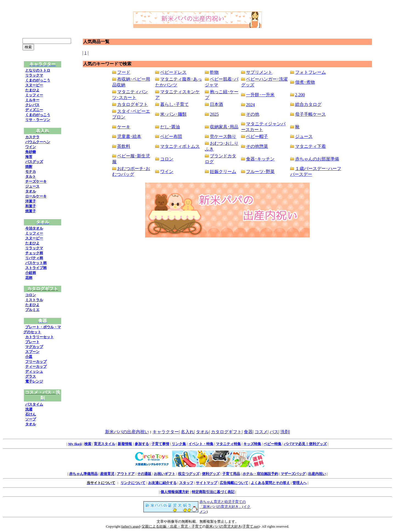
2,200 (300, 95)
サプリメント (259, 72)
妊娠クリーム (223, 172)
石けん (31, 414)
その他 (253, 114)
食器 (248, 432)
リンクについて (133, 483)
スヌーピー (34, 85)
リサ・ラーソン (38, 120)
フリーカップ (36, 362)
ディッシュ (34, 371)
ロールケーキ (36, 196)
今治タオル (34, 228)
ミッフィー (34, 95)
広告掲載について (234, 483)
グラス (31, 376)
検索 (88, 444)
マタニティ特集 (228, 444)
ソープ (31, 419)
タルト (31, 176)
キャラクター (166, 432)
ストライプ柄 (36, 268)
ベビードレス (173, 72)
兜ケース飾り (223, 136)
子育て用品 (231, 474)
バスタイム (34, 404)
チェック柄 (34, 253)
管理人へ (300, 483)
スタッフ (186, 483)
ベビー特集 (273, 444)
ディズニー (34, 110)
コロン (31, 295)
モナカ (31, 172)
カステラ (32, 137)
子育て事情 (160, 444)
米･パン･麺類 (173, 114)
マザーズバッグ (293, 474)
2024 (250, 105)
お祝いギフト (165, 474)
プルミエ (32, 310)
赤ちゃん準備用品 (83, 474)
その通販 (144, 474)
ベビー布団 (171, 136)
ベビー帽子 (257, 136)
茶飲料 (124, 146)
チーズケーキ (36, 181)
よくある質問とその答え (270, 483)
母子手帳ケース (311, 114)
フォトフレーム (311, 72)
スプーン (32, 352)
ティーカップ (36, 367)
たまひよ (32, 90)
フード (124, 72)
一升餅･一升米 (260, 95)
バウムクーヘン (38, 142)
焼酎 (29, 167)
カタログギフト (132, 104)
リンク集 (179, 444)
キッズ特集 (252, 444)
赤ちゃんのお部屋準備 (317, 159)
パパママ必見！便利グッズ (305, 444)
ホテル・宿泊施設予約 (260, 474)
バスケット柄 (36, 263)
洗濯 (29, 409)
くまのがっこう (38, 80)
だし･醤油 (170, 127)
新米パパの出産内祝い (127, 432)
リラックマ (34, 75)
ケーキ (124, 127)
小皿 (29, 357)
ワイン (31, 147)
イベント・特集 (201, 444)
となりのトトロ (38, 70)
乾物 (214, 72)
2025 (214, 114)
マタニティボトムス (180, 146)
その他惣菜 (257, 146)
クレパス (32, 105)
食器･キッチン (260, 159)
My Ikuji (75, 444)
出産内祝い (317, 474)
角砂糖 (31, 152)
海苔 (29, 157)
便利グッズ (211, 474)
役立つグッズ (189, 474)
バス (274, 432)
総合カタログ (308, 104)
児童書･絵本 (129, 136)
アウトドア (126, 474)
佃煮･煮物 (305, 82)
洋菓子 (31, 201)
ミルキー (32, 100)
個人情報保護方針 (175, 492)
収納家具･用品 (224, 127)
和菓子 (31, 206)
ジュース (32, 186)
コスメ (261, 432)
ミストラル (34, 300)
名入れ (187, 432)
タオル (31, 191)
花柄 (29, 278)
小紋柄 (31, 273)
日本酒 (216, 104)
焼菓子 (31, 211)
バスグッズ (34, 162)
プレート (32, 342)
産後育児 (107, 474)
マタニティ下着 (311, 146)
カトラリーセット (39, 337)
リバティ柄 (34, 258)
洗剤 (285, 432)
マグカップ (34, 347)
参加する (142, 444)
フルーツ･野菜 (260, 172)
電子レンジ (34, 381)
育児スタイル (105, 444)
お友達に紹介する (162, 483)
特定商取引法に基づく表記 (213, 492)
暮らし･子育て (174, 104)
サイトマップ (207, 483)
